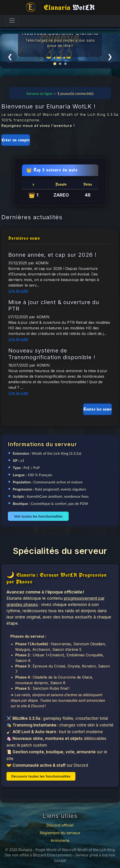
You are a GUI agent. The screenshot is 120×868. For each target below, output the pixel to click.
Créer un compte (16, 140)
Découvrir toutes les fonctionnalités (41, 776)
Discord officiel (60, 825)
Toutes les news (97, 409)
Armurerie (60, 840)
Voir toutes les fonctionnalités (38, 516)
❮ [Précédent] (10, 56)
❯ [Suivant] (110, 56)
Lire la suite (18, 291)
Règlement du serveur (60, 833)
